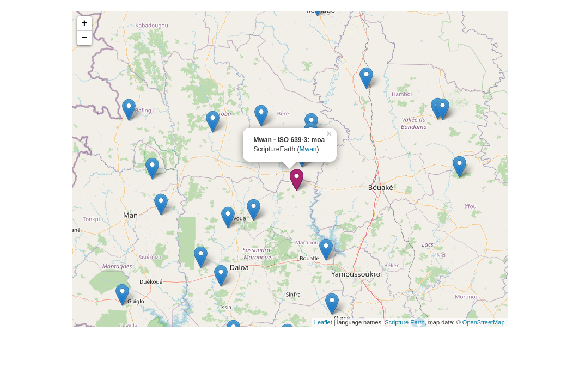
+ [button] (85, 23)
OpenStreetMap (484, 322)
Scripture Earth (404, 322)
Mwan (308, 149)
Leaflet (323, 322)
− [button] (85, 38)
